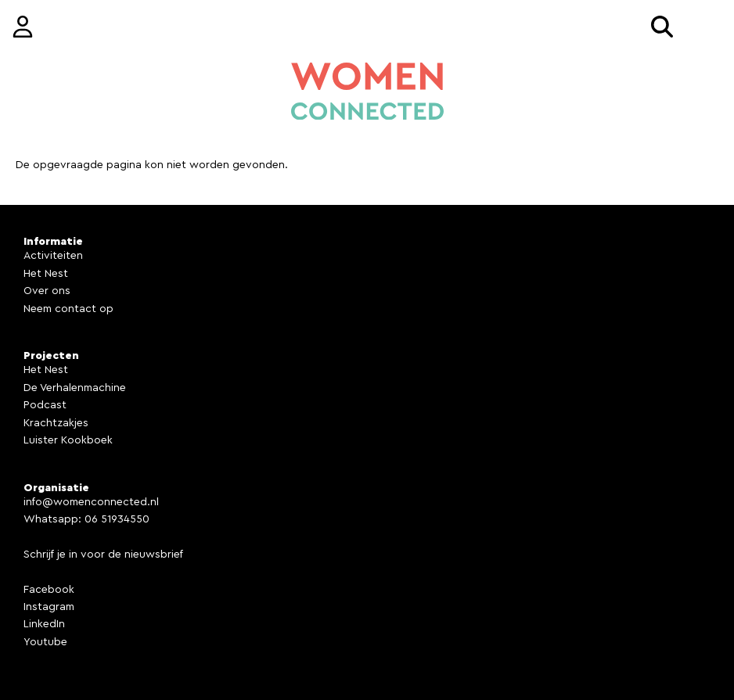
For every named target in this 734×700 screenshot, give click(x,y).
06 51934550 (117, 519)
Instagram (49, 607)
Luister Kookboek (68, 440)
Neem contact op (68, 309)
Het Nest (46, 274)
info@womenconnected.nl (91, 502)
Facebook (49, 590)
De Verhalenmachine (75, 388)
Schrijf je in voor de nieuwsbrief (103, 555)
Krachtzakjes (56, 423)
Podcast (45, 405)
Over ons (47, 291)
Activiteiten (53, 256)
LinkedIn (44, 624)
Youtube (45, 642)
